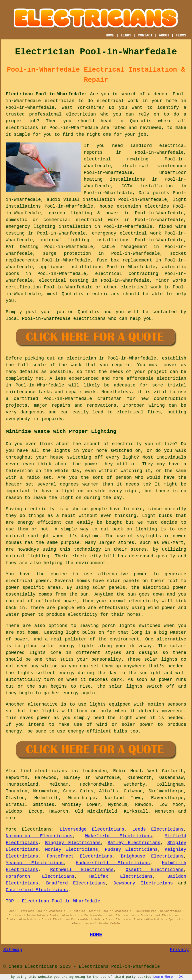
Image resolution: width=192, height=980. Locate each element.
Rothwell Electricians (82, 870)
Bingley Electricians (73, 843)
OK (181, 977)
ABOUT (164, 35)
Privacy (179, 950)
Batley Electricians (134, 843)
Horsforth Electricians (40, 876)
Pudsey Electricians (131, 850)
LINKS (126, 35)
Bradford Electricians (76, 883)
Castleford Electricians (37, 890)
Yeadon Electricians (35, 863)
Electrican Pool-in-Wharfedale (45, 94)
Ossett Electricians (154, 870)
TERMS (181, 35)
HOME (110, 35)
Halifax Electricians (121, 876)
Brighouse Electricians (152, 856)
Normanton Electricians (39, 836)
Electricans (37, 829)
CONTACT (145, 35)
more (11, 818)
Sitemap (13, 950)
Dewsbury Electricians (143, 883)
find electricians (44, 771)
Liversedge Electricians (92, 829)
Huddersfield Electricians (113, 863)
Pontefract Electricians (79, 856)
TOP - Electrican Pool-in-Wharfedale (53, 901)
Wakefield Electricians (119, 836)
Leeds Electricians (158, 829)
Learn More (163, 977)
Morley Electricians (71, 850)
